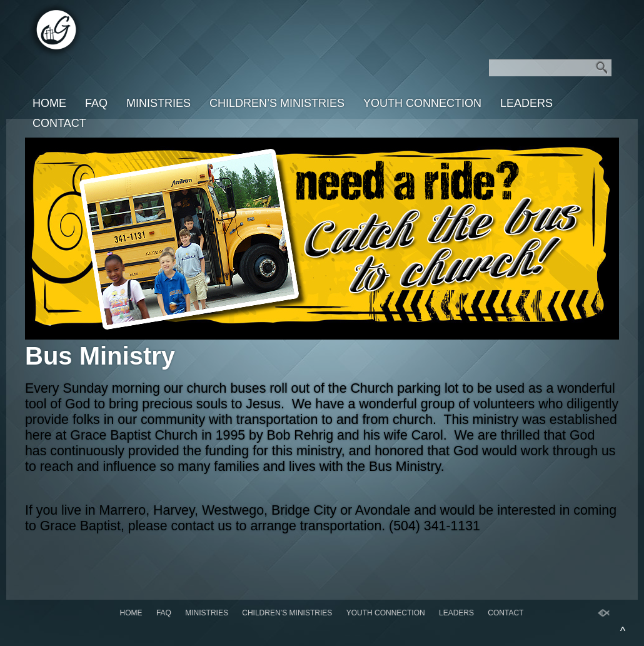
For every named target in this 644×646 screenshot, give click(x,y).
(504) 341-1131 (435, 526)
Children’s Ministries (277, 103)
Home (49, 103)
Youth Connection (422, 103)
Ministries (158, 103)
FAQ (96, 103)
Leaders (526, 103)
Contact (59, 123)
